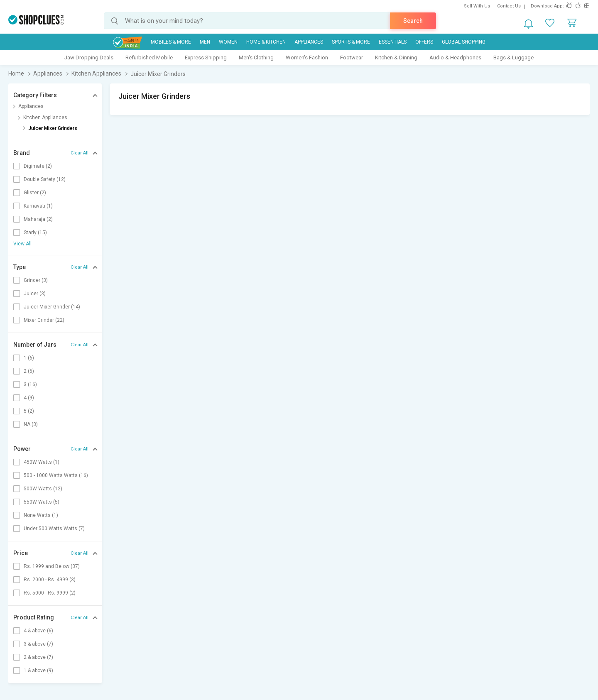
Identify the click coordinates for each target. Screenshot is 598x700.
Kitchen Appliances (45, 117)
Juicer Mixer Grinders (53, 128)
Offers (424, 42)
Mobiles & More (171, 42)
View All (22, 244)
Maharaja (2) (38, 219)
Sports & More (351, 42)
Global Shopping (464, 42)
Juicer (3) (35, 294)
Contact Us (509, 6)
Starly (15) (35, 233)
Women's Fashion (307, 58)
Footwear (352, 58)
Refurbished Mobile (149, 58)
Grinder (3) (36, 280)
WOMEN (228, 42)
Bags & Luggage (513, 58)
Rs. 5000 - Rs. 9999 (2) (50, 593)
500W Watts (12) (43, 489)
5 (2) (29, 411)
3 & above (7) (38, 644)
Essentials (393, 42)
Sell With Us (477, 6)
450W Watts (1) (42, 462)
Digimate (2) (38, 166)
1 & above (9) (38, 671)
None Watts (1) (41, 515)
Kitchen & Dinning (396, 58)
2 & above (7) (38, 657)
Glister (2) (35, 193)
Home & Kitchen (266, 42)
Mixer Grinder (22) (44, 320)
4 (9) (29, 398)
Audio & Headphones (455, 58)
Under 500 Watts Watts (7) (54, 529)
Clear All (80, 153)
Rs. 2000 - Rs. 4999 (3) (50, 580)
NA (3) (31, 424)
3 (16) (30, 384)
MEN (205, 42)
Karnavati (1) (38, 206)
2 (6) (29, 371)
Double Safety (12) (45, 179)
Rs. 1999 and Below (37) (52, 566)
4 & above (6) (38, 631)
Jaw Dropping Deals (89, 58)
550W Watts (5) (42, 502)
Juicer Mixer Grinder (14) (52, 307)
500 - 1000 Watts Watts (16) (56, 475)
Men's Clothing (256, 58)
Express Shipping (206, 58)
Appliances (309, 42)
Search (413, 21)
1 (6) (29, 358)
